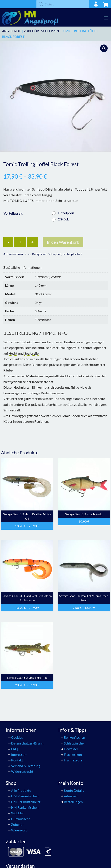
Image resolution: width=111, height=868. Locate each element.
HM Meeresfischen (25, 796)
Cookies (17, 737)
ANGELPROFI (12, 31)
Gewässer (71, 749)
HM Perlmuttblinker (26, 802)
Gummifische (21, 819)
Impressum (19, 754)
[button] (104, 48)
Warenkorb (19, 830)
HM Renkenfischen (25, 807)
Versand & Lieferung (26, 766)
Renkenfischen (74, 737)
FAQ (14, 749)
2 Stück (63, 219)
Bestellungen (73, 802)
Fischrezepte (73, 760)
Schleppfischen (72, 254)
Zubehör (31, 31)
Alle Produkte (21, 790)
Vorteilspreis (13, 213)
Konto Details (74, 790)
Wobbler (17, 813)
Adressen (71, 796)
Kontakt (17, 760)
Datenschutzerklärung (27, 743)
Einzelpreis (66, 213)
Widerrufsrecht (22, 771)
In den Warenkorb (63, 242)
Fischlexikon (73, 754)
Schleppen (50, 31)
